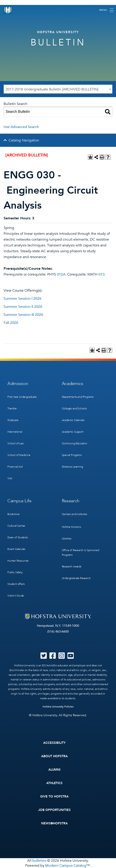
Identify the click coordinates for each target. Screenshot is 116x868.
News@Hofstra (54, 823)
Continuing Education (75, 443)
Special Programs (72, 455)
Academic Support (73, 432)
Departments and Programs (78, 397)
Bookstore (13, 514)
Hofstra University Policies (58, 707)
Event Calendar (16, 549)
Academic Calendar (73, 420)
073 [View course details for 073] (101, 274)
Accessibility (54, 743)
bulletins (39, 861)
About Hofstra (54, 756)
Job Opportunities (55, 810)
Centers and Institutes (75, 514)
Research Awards (72, 567)
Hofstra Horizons (71, 527)
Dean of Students (18, 537)
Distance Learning (72, 467)
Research (71, 501)
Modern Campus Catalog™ (68, 866)
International (15, 432)
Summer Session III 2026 (23, 315)
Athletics (55, 783)
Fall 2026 (11, 323)
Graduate (13, 420)
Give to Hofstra (54, 796)
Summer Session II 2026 (23, 307)
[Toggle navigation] (106, 10)
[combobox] (58, 89)
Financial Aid (15, 467)
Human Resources (18, 561)
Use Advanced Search (21, 127)
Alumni (55, 770)
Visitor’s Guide (16, 596)
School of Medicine (19, 455)
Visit (10, 478)
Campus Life (19, 501)
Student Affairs (16, 584)
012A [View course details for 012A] (61, 274)
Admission (18, 384)
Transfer (12, 408)
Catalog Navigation (24, 140)
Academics (72, 384)
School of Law (16, 443)
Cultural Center (16, 526)
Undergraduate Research (76, 578)
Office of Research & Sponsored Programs (81, 553)
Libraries (67, 539)
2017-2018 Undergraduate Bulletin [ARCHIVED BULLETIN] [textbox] (52, 89)
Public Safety (15, 572)
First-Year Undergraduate (22, 397)
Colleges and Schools (74, 408)
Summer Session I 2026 (22, 299)
